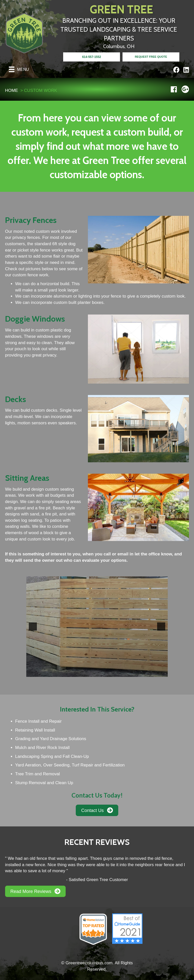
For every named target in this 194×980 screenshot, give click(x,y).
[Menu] (19, 69)
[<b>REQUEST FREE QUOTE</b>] (151, 57)
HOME (11, 90)
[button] (33, 627)
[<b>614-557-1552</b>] (92, 57)
